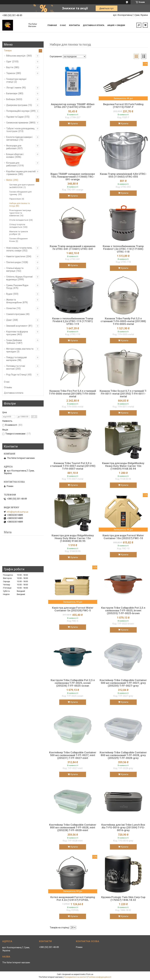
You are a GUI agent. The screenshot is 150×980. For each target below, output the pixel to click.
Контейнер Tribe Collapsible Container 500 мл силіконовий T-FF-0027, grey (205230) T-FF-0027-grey (123, 683)
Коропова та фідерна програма (17, 333)
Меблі (9, 180)
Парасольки (15, 199)
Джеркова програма (17, 105)
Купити (74, 124)
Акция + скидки (116, 25)
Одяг (9, 62)
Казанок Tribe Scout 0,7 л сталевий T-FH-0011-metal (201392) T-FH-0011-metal (123, 394)
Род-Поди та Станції (17, 375)
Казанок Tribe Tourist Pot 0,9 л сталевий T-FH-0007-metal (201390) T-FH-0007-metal (73, 466)
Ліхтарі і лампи (14, 88)
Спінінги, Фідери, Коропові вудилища (19, 278)
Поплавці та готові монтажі (16, 367)
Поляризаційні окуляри (18, 111)
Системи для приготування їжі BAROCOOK (22, 186)
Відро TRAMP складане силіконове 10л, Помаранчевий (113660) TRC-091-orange (73, 177)
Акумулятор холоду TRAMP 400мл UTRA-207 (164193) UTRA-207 (73, 106)
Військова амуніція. (16, 56)
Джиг (9, 320)
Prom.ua (90, 974)
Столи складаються (19, 220)
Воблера (11, 99)
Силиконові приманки (17, 123)
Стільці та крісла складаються (17, 226)
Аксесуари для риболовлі (14, 147)
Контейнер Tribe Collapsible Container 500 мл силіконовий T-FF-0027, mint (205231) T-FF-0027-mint (73, 755)
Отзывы (8, 387)
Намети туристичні (16, 256)
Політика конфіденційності (100, 977)
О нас (63, 25)
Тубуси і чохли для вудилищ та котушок (20, 130)
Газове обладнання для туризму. (20, 193)
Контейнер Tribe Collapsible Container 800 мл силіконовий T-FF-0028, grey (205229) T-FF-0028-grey (123, 755)
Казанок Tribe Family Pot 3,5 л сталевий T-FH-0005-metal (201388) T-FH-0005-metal (123, 321)
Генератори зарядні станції (16, 80)
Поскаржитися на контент (75, 977)
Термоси (11, 73)
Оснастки (11, 308)
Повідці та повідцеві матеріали (17, 359)
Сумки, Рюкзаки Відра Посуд (17, 287)
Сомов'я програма (16, 314)
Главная (52, 25)
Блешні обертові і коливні (15, 156)
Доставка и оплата (94, 25)
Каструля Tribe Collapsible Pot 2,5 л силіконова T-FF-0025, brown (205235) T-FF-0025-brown (123, 610)
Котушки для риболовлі (13, 164)
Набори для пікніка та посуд (20, 205)
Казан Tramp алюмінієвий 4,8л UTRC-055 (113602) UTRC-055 (123, 175)
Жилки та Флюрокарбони (14, 301)
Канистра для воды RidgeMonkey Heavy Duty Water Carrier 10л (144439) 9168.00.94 (123, 466)
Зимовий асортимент (17, 326)
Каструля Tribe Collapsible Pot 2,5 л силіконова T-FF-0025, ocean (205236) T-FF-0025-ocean (73, 683)
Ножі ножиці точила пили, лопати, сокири (19, 249)
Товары (8, 50)
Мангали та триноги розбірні (19, 233)
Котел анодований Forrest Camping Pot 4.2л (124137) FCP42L (73, 899)
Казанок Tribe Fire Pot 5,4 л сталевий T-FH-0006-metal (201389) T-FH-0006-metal (73, 394)
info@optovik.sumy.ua (17, 512)
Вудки (9, 294)
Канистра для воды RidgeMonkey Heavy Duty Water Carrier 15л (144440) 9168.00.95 (73, 538)
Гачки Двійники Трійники (14, 342)
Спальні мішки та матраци (15, 269)
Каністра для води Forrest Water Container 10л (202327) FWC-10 (123, 537)
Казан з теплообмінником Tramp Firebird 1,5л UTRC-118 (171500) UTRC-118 (123, 249)
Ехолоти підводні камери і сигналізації (19, 138)
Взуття (10, 67)
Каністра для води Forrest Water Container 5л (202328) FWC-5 (73, 609)
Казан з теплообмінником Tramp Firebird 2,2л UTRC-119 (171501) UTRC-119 (73, 321)
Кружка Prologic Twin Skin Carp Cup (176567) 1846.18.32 (123, 899)
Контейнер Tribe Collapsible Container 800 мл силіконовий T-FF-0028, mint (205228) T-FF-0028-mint (73, 827)
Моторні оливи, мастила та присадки (20, 350)
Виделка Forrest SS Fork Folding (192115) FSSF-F (123, 106)
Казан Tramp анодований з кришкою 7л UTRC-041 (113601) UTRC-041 (73, 248)
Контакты (74, 25)
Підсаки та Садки (15, 117)
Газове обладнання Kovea (18, 240)
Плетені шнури (14, 262)
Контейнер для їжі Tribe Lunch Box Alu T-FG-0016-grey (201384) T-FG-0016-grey (123, 827)
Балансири (12, 93)
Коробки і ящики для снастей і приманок (21, 173)
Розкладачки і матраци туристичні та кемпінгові (20, 213)
